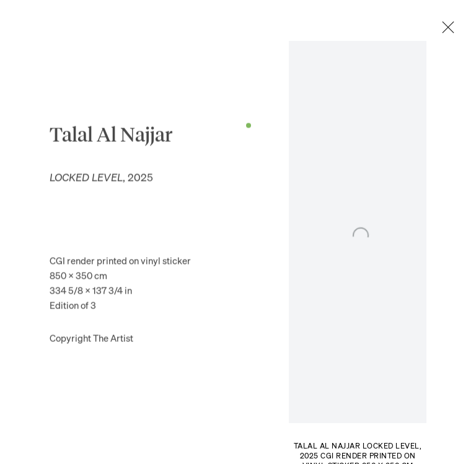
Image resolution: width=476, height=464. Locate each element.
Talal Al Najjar (111, 138)
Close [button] (454, 28)
